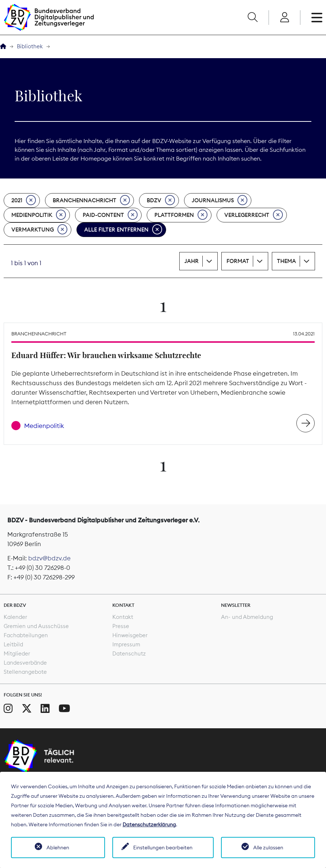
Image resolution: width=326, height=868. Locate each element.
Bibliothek (30, 46)
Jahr (192, 261)
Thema (286, 261)
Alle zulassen (268, 848)
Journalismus (220, 200)
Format (238, 261)
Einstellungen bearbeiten (163, 848)
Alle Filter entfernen (123, 230)
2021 (24, 200)
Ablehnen (58, 848)
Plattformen (181, 215)
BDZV (161, 200)
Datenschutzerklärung (149, 824)
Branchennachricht (91, 200)
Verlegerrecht (254, 215)
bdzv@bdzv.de (49, 558)
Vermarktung (39, 230)
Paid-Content (110, 215)
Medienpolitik (39, 215)
